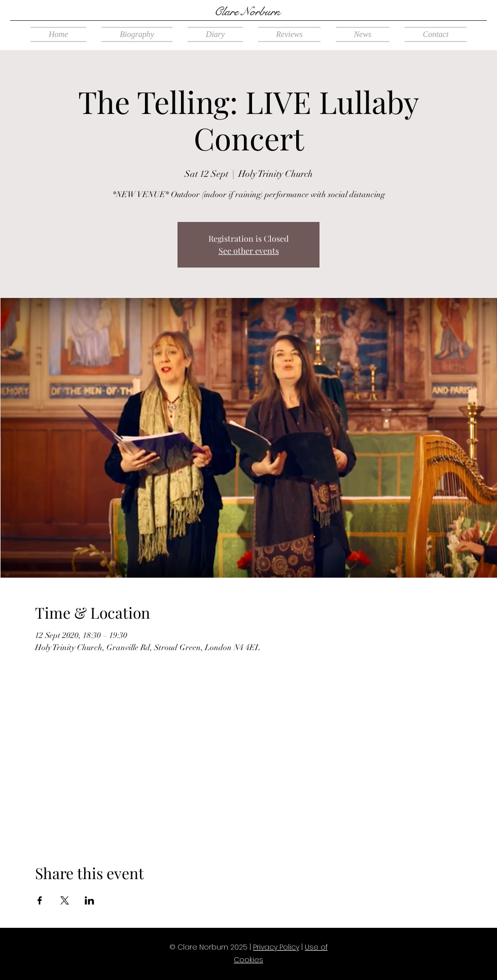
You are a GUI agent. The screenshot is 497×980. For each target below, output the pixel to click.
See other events (249, 251)
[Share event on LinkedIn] (90, 900)
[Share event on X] (65, 900)
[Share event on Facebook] (40, 900)
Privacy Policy (276, 947)
